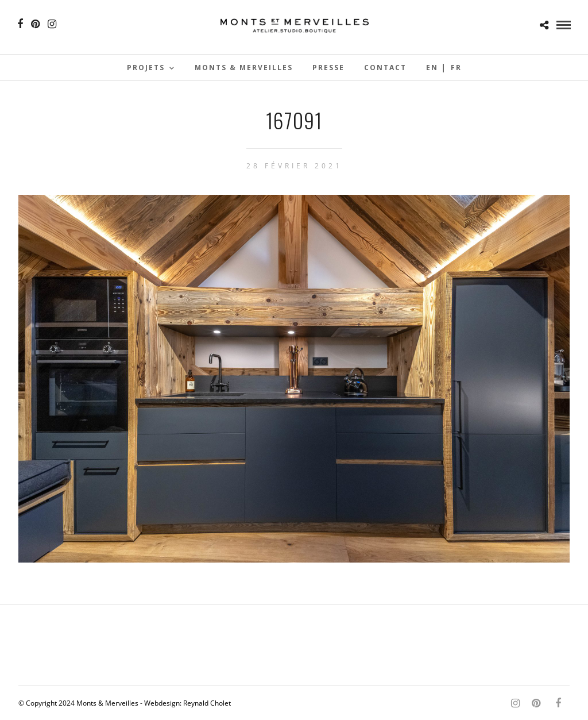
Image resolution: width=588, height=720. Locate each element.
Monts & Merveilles (244, 68)
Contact (385, 68)
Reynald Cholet (207, 703)
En (432, 68)
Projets (146, 68)
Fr (456, 68)
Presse (328, 68)
